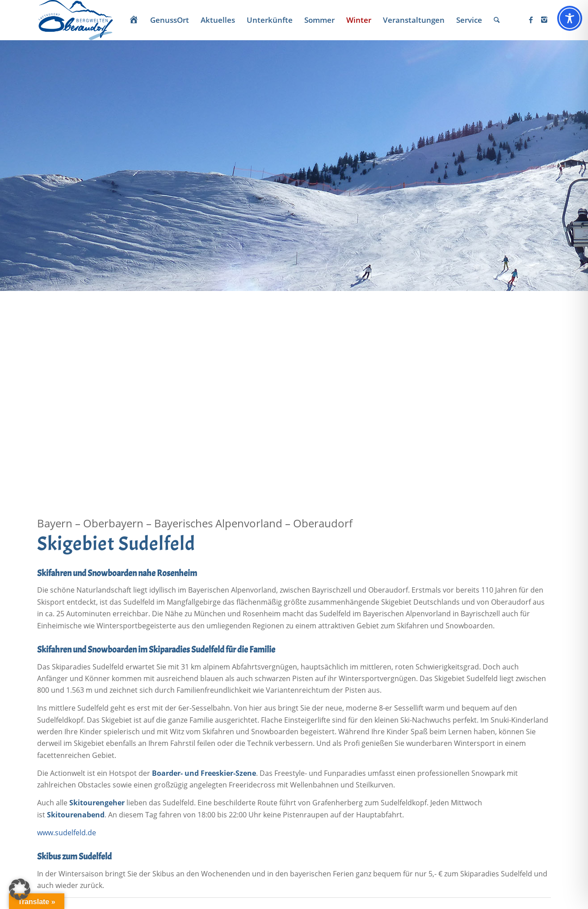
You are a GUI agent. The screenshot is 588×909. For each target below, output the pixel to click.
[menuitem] (134, 20)
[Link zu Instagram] (544, 20)
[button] (20, 889)
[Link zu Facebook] (531, 20)
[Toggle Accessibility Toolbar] (570, 18)
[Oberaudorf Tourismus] (75, 20)
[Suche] (497, 20)
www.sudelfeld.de (67, 833)
